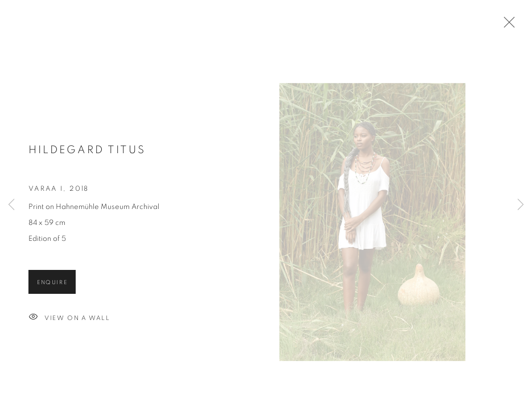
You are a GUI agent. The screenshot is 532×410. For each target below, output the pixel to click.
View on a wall (69, 327)
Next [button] (521, 205)
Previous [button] (11, 205)
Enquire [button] (52, 292)
